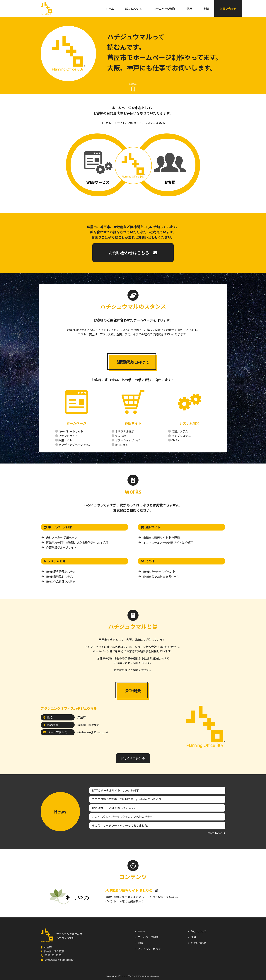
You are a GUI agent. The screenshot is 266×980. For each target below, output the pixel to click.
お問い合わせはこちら (133, 253)
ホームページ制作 (150, 9)
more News (216, 833)
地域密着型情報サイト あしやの (132, 890)
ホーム (95, 9)
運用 (175, 9)
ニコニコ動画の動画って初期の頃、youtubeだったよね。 (128, 799)
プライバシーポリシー (151, 949)
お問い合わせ (213, 9)
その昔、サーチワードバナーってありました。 (121, 825)
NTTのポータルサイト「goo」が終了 (115, 790)
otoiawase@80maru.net (93, 732)
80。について (119, 9)
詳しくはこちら (133, 758)
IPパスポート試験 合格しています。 (114, 808)
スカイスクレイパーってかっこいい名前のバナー (122, 817)
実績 (191, 9)
